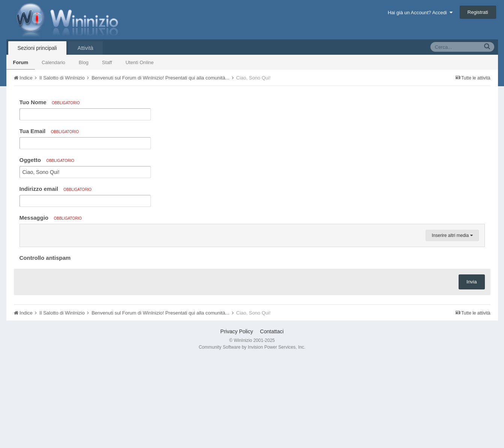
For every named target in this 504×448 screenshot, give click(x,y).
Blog (84, 62)
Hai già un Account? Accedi (420, 13)
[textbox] (252, 277)
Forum (21, 62)
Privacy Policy (237, 421)
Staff (107, 62)
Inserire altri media (452, 325)
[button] (27, 232)
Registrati (478, 12)
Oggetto (47, 160)
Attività (86, 48)
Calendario (53, 62)
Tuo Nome (50, 102)
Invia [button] (472, 372)
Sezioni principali (37, 48)
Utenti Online (139, 62)
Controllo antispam (45, 348)
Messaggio (51, 218)
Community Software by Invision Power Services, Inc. (252, 437)
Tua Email (49, 131)
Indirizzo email (56, 189)
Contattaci (272, 421)
